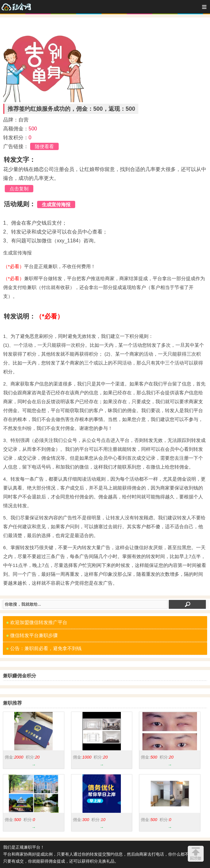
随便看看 (44, 146)
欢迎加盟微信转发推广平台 (37, 622)
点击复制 (19, 189)
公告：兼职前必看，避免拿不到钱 (44, 648)
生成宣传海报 (56, 204)
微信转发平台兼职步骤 (32, 635)
